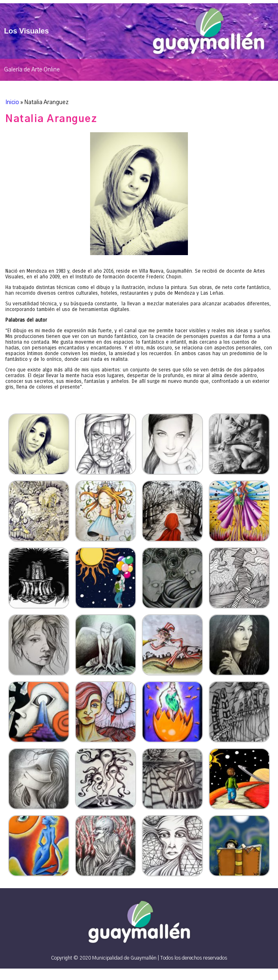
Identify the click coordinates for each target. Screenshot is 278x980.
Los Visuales (26, 31)
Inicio (12, 102)
